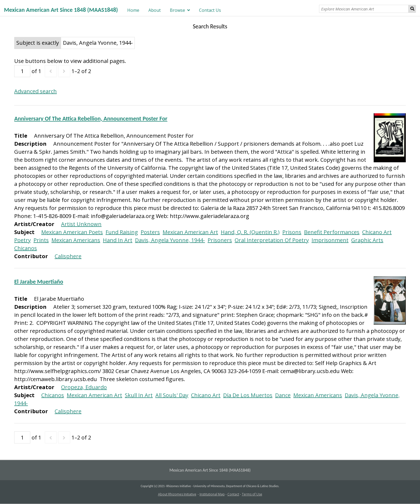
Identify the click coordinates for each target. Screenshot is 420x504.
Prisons (292, 232)
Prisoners (220, 240)
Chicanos (26, 248)
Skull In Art (139, 395)
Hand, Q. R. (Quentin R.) (250, 232)
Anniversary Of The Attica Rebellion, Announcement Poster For (91, 119)
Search (412, 9)
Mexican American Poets (72, 232)
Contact (233, 494)
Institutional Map (212, 494)
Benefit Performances (332, 232)
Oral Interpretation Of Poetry (272, 240)
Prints (41, 240)
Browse (177, 10)
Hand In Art (118, 240)
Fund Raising (122, 232)
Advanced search (35, 91)
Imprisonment (330, 240)
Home (133, 10)
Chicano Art (377, 232)
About (155, 10)
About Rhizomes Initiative (177, 494)
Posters (150, 232)
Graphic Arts (367, 240)
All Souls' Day (172, 395)
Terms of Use (252, 494)
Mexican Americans (76, 240)
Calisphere (68, 256)
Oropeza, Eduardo (84, 387)
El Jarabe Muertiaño (39, 282)
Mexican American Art (190, 232)
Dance (283, 395)
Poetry (22, 240)
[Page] (22, 71)
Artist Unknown (81, 224)
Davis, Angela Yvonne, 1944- (170, 240)
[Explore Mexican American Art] (364, 9)
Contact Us (210, 10)
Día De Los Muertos (248, 395)
